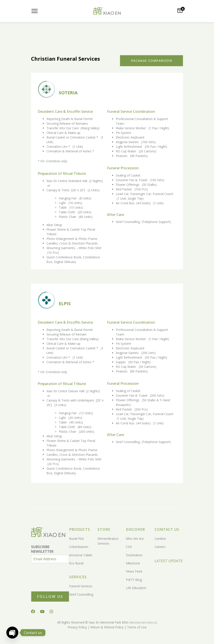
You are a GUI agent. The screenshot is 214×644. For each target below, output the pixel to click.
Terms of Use (136, 627)
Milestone (133, 563)
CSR (129, 547)
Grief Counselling (81, 594)
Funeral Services (81, 586)
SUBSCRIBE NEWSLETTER (42, 549)
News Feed (134, 571)
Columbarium (79, 547)
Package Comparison (151, 61)
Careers (160, 547)
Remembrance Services (108, 541)
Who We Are (135, 539)
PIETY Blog (134, 580)
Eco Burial (76, 563)
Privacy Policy (77, 627)
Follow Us (50, 597)
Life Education (136, 588)
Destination (134, 555)
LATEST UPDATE (169, 561)
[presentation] (65, 584)
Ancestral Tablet (81, 555)
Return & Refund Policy (107, 627)
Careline (160, 539)
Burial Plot (77, 539)
